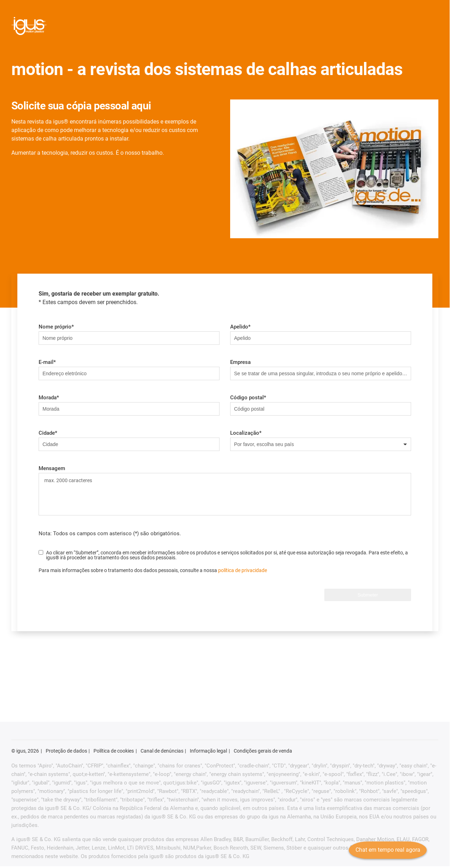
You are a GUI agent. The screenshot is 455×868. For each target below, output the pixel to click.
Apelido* (240, 327)
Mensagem (52, 468)
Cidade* (48, 433)
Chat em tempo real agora (386, 855)
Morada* (49, 398)
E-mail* (47, 362)
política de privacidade (243, 570)
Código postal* (248, 398)
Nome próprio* (56, 327)
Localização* (246, 433)
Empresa (240, 362)
